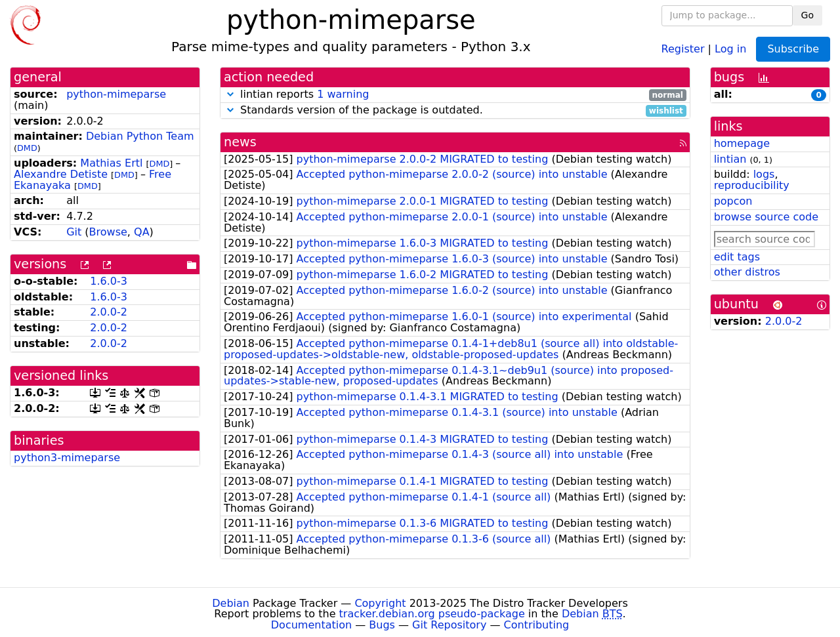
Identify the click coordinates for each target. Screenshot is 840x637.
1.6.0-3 (109, 281)
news (240, 142)
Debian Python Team (140, 136)
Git (74, 232)
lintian (730, 159)
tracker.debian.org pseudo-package (432, 614)
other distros (747, 272)
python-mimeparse (116, 94)
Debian (231, 603)
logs (764, 174)
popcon (733, 201)
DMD (27, 148)
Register (683, 48)
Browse (108, 232)
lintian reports (455, 95)
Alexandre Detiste (61, 174)
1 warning (343, 94)
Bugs (382, 625)
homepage (742, 143)
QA (142, 232)
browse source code (766, 217)
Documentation (311, 625)
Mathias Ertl (111, 163)
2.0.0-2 (109, 312)
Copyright (380, 603)
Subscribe (793, 49)
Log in (730, 48)
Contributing (537, 625)
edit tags (737, 257)
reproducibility (752, 185)
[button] (230, 94)
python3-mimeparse (67, 458)
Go (808, 15)
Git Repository (449, 625)
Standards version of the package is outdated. (455, 111)
